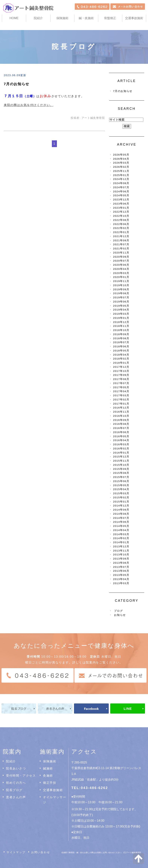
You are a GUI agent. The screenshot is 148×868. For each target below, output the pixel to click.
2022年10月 (121, 216)
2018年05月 (121, 351)
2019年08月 (121, 293)
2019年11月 (121, 281)
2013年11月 (121, 551)
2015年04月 (121, 489)
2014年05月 (121, 526)
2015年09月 (121, 469)
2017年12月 (121, 367)
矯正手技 (50, 783)
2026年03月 (121, 163)
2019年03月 (121, 314)
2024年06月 (121, 191)
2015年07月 (121, 477)
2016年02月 (121, 449)
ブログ (118, 611)
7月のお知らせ (17, 84)
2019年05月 (121, 306)
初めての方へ (16, 783)
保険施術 (62, 18)
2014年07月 (121, 518)
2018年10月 (121, 330)
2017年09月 (121, 375)
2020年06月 (121, 265)
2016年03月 (121, 444)
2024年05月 (121, 195)
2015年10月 (121, 465)
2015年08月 (121, 473)
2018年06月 (121, 346)
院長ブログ (14, 790)
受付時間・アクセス (21, 776)
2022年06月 (121, 224)
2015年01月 (121, 502)
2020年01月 (121, 277)
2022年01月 (121, 232)
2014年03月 (121, 534)
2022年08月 (121, 220)
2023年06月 (121, 204)
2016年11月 (121, 412)
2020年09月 (121, 257)
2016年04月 (121, 440)
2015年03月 (121, 493)
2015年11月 (121, 461)
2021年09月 (121, 240)
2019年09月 (121, 289)
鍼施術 (48, 768)
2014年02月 (121, 538)
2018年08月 (121, 338)
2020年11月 (121, 253)
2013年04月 (121, 579)
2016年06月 (121, 432)
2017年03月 (121, 395)
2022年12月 (121, 212)
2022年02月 (121, 228)
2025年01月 (121, 175)
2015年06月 (121, 481)
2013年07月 (121, 567)
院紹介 (11, 761)
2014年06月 (121, 522)
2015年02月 (121, 498)
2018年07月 (121, 342)
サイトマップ (16, 852)
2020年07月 (121, 261)
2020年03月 (121, 273)
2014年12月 (121, 506)
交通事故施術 (134, 18)
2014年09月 (121, 510)
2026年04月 (121, 159)
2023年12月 (121, 200)
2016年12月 (121, 408)
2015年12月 (121, 457)
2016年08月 (121, 424)
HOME (14, 18)
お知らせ (120, 615)
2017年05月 (121, 387)
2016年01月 (121, 453)
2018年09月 (121, 334)
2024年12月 (121, 179)
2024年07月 (121, 187)
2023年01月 (121, 208)
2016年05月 (121, 436)
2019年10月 (121, 285)
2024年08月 (121, 183)
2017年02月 (121, 400)
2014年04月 (121, 530)
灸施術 (48, 776)
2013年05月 (121, 575)
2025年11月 (121, 171)
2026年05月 (121, 155)
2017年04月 (121, 391)
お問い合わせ (41, 852)
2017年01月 (121, 404)
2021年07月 (121, 244)
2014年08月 (121, 514)
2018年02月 (121, 359)
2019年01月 (121, 318)
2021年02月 (121, 249)
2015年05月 (121, 485)
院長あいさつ (16, 768)
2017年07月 (121, 383)
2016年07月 (121, 428)
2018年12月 (121, 322)
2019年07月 (121, 297)
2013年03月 (121, 583)
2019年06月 (121, 302)
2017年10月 (121, 371)
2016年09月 (121, 420)
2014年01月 (121, 542)
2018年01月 (121, 363)
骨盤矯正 (110, 18)
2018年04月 (121, 355)
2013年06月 (121, 571)
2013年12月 (121, 546)
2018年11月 (121, 326)
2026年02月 (121, 167)
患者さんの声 (16, 797)
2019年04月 (121, 310)
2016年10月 (121, 416)
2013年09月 (121, 559)
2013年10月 (121, 555)
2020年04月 (121, 269)
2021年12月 (121, 236)
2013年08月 (121, 563)
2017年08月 (121, 379)
